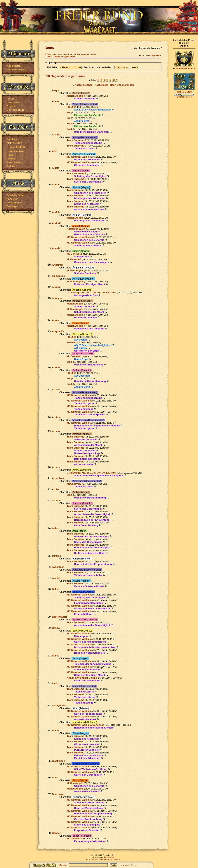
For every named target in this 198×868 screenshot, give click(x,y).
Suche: (63, 865)
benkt (55, 683)
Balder (56, 589)
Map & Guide (14, 143)
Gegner (57, 57)
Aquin (55, 320)
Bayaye (56, 628)
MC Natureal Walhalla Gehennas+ (86, 725)
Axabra (56, 578)
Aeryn (55, 90)
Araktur (56, 367)
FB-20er (71, 107)
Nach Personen (84, 85)
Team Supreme (75, 190)
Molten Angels (75, 96)
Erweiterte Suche (184, 97)
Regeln (11, 106)
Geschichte (13, 102)
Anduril (56, 223)
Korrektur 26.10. (76, 229)
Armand (57, 431)
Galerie (11, 166)
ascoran (57, 500)
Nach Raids (101, 85)
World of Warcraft (17, 70)
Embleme (12, 139)
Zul (69, 112)
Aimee (56, 101)
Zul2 (69, 124)
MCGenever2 (74, 254)
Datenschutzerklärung (109, 860)
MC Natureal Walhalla (79, 157)
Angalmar (58, 265)
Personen (62, 54)
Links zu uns (14, 203)
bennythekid (59, 706)
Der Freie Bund (16, 110)
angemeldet (156, 55)
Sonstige (12, 206)
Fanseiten (13, 199)
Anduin (56, 212)
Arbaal (56, 390)
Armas (56, 467)
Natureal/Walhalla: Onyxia (82, 678)
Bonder (56, 833)
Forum (11, 99)
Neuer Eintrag (17, 147)
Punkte (79, 54)
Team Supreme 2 (77, 140)
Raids (10, 155)
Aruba (56, 489)
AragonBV (58, 331)
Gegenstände (90, 54)
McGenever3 (74, 259)
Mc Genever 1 (75, 356)
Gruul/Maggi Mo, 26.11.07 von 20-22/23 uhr (92, 293)
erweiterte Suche (129, 865)
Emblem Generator (184, 67)
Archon (56, 417)
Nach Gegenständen (122, 85)
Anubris (57, 287)
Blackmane (58, 761)
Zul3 (69, 129)
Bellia (55, 656)
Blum (55, 778)
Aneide (56, 248)
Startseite (50, 54)
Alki (54, 151)
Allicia (56, 168)
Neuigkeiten (14, 66)
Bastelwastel (59, 617)
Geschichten (14, 162)
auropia (56, 556)
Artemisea (58, 478)
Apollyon (57, 298)
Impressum (92, 860)
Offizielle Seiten (16, 195)
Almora (56, 184)
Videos (11, 159)
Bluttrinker (58, 794)
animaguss (58, 276)
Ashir (55, 528)
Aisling (56, 135)
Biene (55, 730)
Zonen (49, 57)
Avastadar (58, 567)
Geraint (111, 857)
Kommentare (16, 151)
